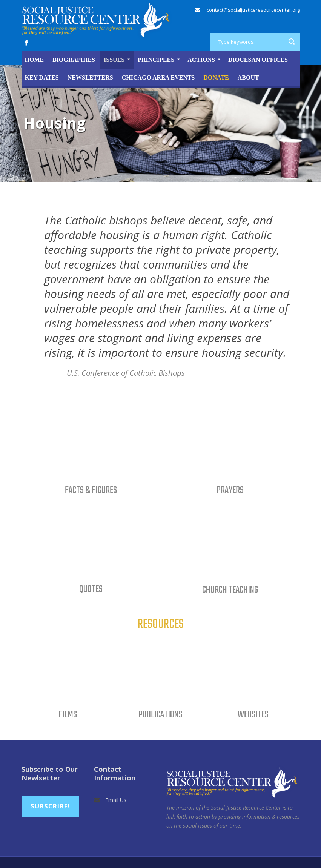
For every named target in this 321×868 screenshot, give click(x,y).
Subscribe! (50, 806)
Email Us (116, 800)
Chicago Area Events (158, 78)
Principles (156, 60)
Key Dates (42, 78)
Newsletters (90, 78)
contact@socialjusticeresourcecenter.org (253, 10)
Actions (201, 60)
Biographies (74, 60)
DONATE (216, 78)
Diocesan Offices (258, 60)
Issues (114, 60)
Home (35, 60)
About (248, 78)
